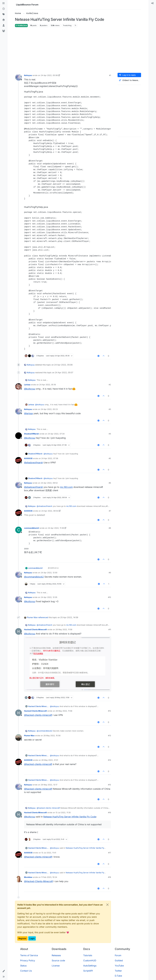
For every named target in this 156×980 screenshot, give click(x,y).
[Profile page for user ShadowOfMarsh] (19, 436)
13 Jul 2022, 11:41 (49, 853)
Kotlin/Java (21, 25)
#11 (110, 629)
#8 (110, 528)
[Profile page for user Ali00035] (19, 460)
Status (23, 966)
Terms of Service (29, 955)
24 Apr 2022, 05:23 (49, 409)
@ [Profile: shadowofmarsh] (33, 463)
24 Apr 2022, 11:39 (56, 528)
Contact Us (26, 971)
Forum (118, 955)
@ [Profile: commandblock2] (34, 577)
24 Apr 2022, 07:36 (50, 458)
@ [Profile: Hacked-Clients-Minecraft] (38, 881)
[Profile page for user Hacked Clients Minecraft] (19, 631)
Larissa (27, 385)
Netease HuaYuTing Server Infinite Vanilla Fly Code (70, 817)
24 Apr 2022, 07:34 (56, 434)
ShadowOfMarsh (31, 434)
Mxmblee (28, 877)
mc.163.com (66, 487)
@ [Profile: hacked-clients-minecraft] (38, 715)
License (56, 966)
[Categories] (4, 3)
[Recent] (4, 9)
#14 (109, 760)
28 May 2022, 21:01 (50, 760)
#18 (109, 877)
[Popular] (4, 20)
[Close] (107, 905)
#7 (110, 511)
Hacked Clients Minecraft (35, 629)
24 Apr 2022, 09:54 (50, 511)
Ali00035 (28, 458)
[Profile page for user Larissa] (19, 387)
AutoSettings (90, 966)
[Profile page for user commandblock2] (19, 530)
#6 (110, 483)
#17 (110, 853)
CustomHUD (90, 960)
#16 (109, 812)
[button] (4, 971)
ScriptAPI (88, 971)
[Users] (4, 25)
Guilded (119, 960)
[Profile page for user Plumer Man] (19, 737)
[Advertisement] (78, 50)
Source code (58, 960)
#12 (109, 711)
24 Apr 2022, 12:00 (49, 573)
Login (32, 938)
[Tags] (4, 14)
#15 (109, 785)
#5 (110, 458)
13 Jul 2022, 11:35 (63, 812)
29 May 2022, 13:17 (49, 785)
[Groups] (4, 31)
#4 (110, 434)
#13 (109, 736)
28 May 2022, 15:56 (52, 736)
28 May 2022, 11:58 (64, 629)
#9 (110, 573)
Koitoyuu (28, 75)
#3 (110, 409)
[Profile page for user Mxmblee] (19, 879)
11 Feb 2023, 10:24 (49, 877)
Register (22, 938)
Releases (56, 955)
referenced (43, 617)
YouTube (119, 966)
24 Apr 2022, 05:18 (48, 385)
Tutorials (88, 955)
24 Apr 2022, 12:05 (49, 597)
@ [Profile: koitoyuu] (30, 389)
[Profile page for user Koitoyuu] (19, 77)
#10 (109, 597)
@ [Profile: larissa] (28, 413)
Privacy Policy (28, 960)
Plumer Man (32, 617)
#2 (110, 385)
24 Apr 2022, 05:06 (49, 75)
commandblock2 (32, 528)
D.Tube (118, 976)
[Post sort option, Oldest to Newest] (129, 80)
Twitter (118, 971)
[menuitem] (152, 3)
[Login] (152, 3)
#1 (110, 75)
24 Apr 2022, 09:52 (49, 483)
